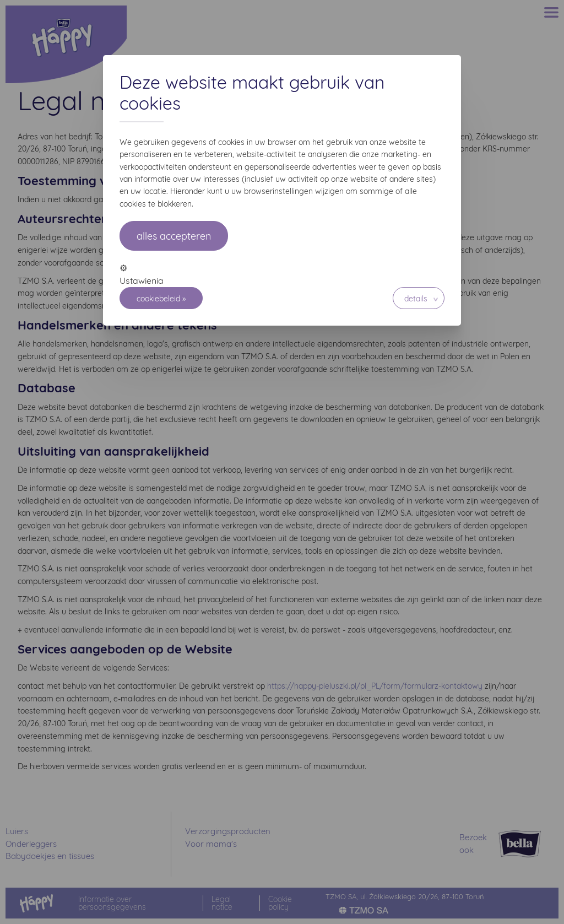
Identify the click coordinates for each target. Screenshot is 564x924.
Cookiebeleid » (161, 299)
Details (416, 299)
